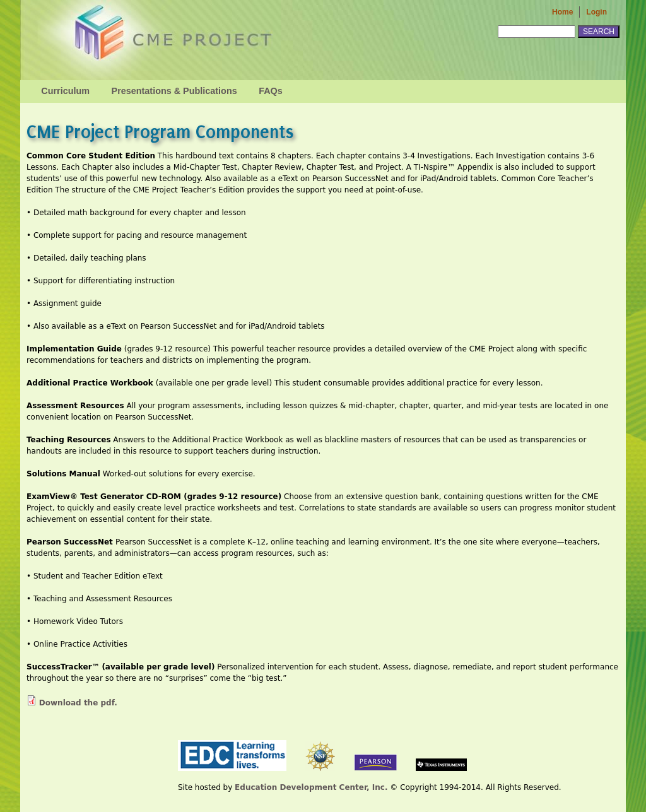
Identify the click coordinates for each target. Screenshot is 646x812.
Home (562, 12)
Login (596, 12)
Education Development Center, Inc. (311, 787)
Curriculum (65, 91)
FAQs (271, 91)
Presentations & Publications (174, 91)
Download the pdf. (78, 703)
